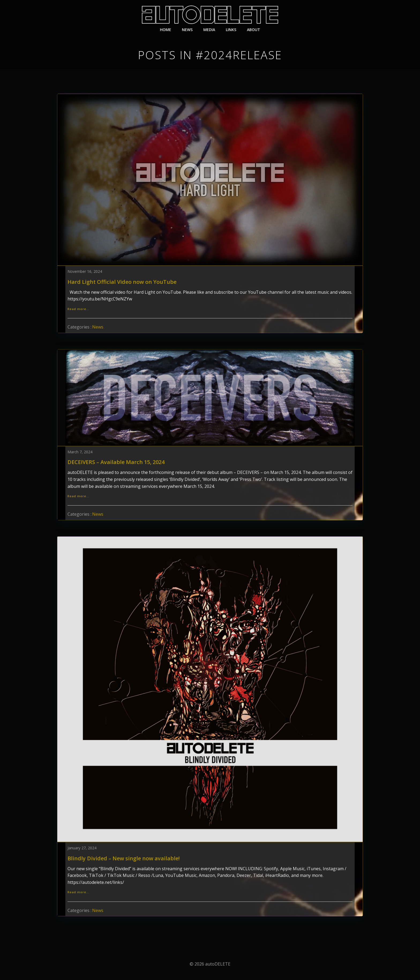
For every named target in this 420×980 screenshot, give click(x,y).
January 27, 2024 (82, 848)
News (187, 30)
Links (231, 30)
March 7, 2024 (80, 452)
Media (209, 30)
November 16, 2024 (85, 271)
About (254, 30)
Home (166, 30)
